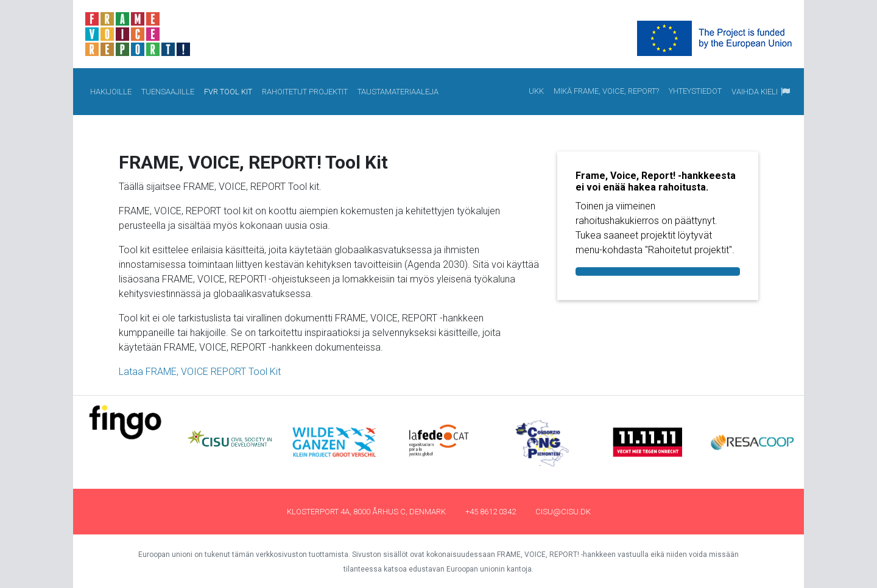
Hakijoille (111, 91)
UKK (537, 90)
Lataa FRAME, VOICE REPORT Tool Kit (200, 372)
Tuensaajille (168, 91)
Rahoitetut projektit (305, 91)
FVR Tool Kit (231, 91)
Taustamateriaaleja (398, 91)
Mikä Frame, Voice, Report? (607, 90)
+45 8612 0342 (491, 512)
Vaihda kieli (755, 92)
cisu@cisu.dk (563, 512)
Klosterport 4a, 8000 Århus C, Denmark (366, 512)
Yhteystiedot (696, 90)
